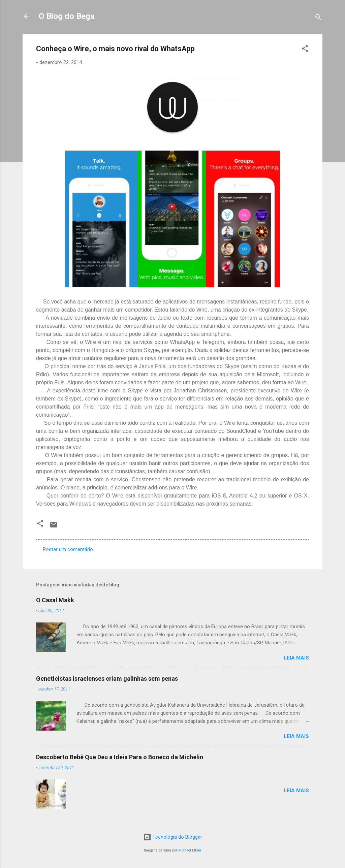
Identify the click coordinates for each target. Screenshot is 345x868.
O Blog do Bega (67, 16)
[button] (305, 50)
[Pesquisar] (318, 18)
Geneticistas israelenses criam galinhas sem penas (107, 679)
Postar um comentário (68, 549)
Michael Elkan (190, 850)
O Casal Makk (55, 600)
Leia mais (296, 658)
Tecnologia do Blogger (173, 837)
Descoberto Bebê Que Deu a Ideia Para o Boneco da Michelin (120, 757)
